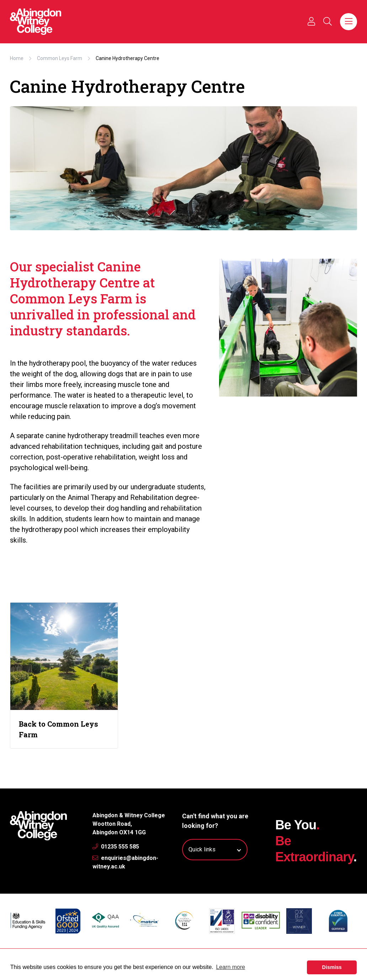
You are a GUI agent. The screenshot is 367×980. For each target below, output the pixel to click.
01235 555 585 (116, 847)
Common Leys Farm (60, 58)
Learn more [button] (230, 967)
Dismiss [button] (332, 967)
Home (17, 58)
